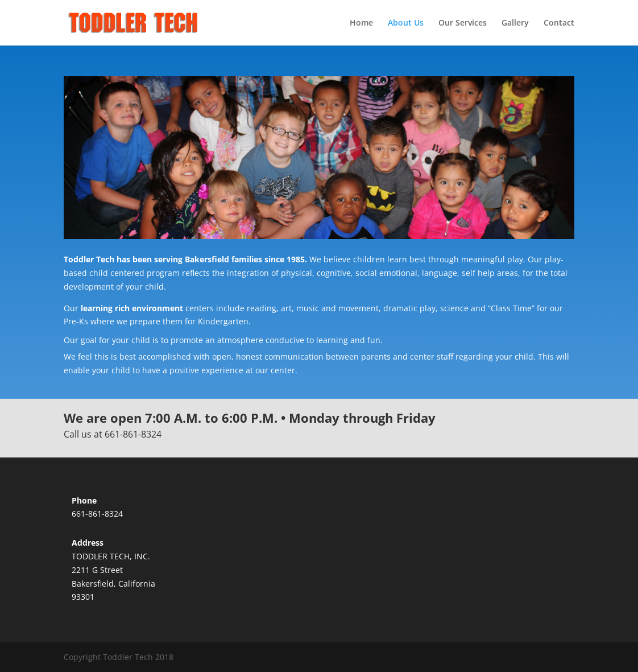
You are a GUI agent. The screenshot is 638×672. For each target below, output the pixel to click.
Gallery (515, 23)
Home (361, 23)
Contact (559, 23)
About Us (406, 23)
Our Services (463, 23)
